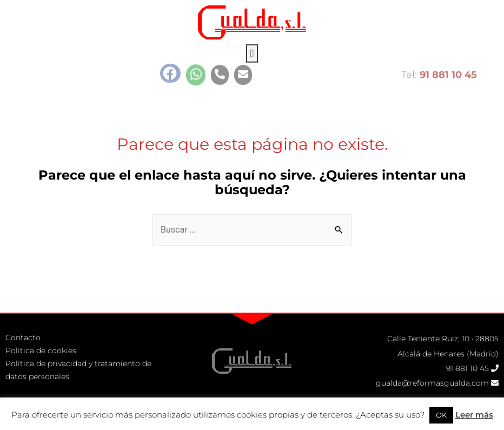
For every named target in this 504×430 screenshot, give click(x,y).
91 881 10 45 (467, 368)
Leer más (474, 415)
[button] (252, 46)
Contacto (23, 338)
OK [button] (441, 415)
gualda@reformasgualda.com (432, 383)
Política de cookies (41, 350)
